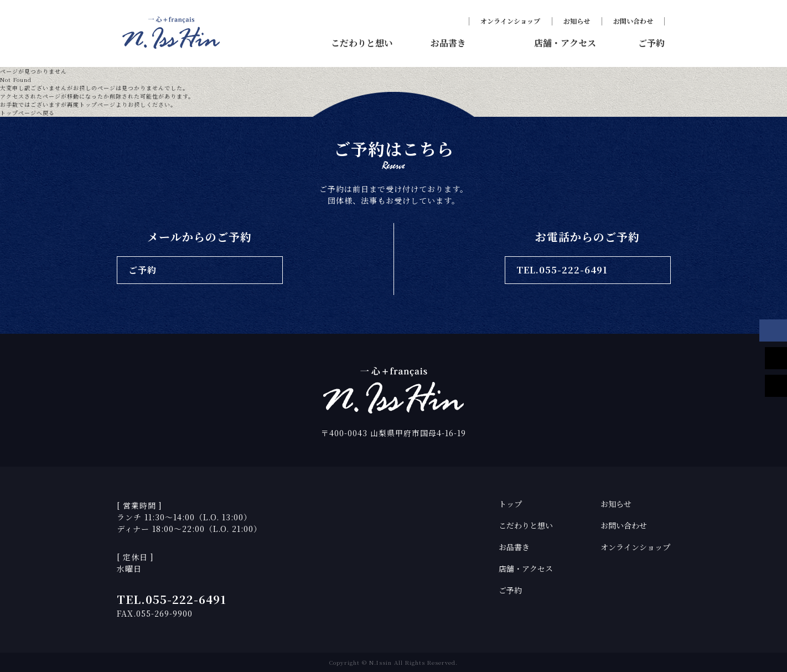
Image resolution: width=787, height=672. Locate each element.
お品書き (514, 547)
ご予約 (510, 590)
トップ (510, 504)
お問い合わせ (633, 21)
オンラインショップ (510, 21)
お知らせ (577, 21)
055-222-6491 (186, 599)
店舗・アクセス (526, 568)
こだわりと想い (526, 525)
